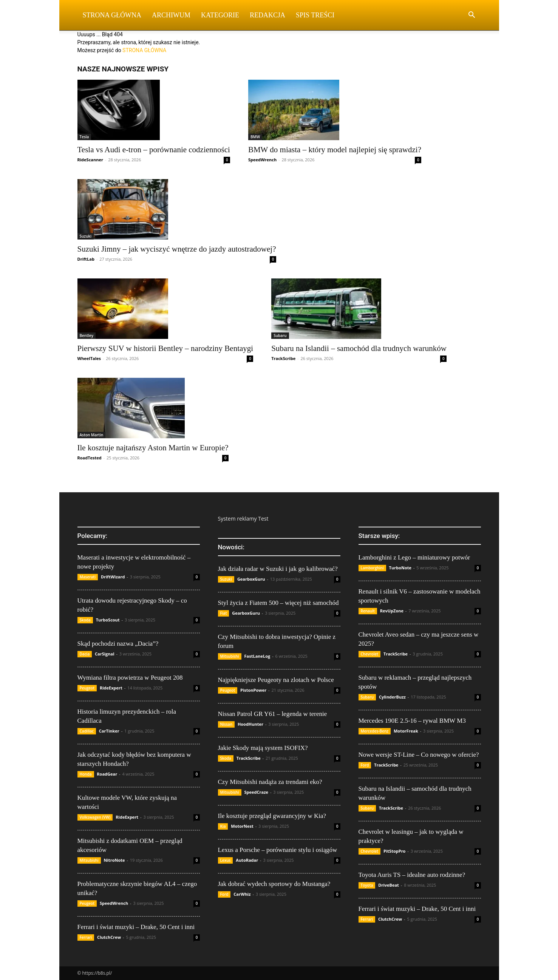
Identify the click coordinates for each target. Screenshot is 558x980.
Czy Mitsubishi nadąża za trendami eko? (270, 782)
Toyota (367, 885)
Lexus (226, 860)
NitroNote (114, 860)
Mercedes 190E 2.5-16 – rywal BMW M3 (412, 721)
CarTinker (109, 731)
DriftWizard (113, 577)
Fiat (224, 613)
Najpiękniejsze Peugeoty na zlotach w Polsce (276, 680)
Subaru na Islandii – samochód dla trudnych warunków (359, 348)
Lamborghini (372, 568)
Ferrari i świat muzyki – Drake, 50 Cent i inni (136, 927)
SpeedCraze (257, 792)
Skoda (85, 620)
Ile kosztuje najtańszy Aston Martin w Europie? (153, 448)
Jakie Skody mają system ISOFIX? (263, 748)
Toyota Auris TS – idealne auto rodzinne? (412, 875)
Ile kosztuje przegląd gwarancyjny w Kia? (272, 816)
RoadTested (90, 458)
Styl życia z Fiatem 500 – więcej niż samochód (278, 603)
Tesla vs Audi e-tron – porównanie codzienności (154, 150)
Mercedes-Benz (375, 731)
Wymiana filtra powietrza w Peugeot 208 (130, 678)
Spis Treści (315, 15)
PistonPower (253, 690)
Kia (223, 826)
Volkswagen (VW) (95, 817)
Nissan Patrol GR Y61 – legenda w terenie (273, 714)
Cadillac (87, 731)
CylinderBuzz (392, 697)
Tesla (84, 137)
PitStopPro (394, 851)
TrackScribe (283, 358)
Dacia (85, 654)
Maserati (88, 577)
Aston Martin (92, 435)
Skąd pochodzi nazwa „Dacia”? (118, 644)
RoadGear (107, 774)
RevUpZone (392, 611)
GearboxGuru (251, 579)
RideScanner (90, 160)
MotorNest (242, 826)
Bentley (87, 335)
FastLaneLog (257, 656)
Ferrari (86, 937)
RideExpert (111, 688)
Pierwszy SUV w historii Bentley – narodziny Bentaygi (165, 348)
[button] (472, 16)
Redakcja (267, 15)
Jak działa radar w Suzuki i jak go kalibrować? (278, 569)
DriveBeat (389, 885)
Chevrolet (370, 654)
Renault (368, 611)
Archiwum (171, 15)
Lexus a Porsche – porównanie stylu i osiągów (278, 850)
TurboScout (108, 620)
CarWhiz (242, 894)
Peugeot (87, 688)
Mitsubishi (89, 860)
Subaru (280, 335)
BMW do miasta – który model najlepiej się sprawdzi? (335, 150)
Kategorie (220, 15)
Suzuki (86, 236)
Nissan (226, 724)
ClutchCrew (109, 937)
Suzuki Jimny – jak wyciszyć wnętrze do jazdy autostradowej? (177, 249)
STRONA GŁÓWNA (144, 50)
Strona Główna (112, 15)
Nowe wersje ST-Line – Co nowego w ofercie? (419, 755)
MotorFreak (406, 731)
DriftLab (86, 259)
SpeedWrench (262, 160)
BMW (255, 137)
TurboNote (400, 568)
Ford (224, 894)
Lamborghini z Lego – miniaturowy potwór (414, 557)
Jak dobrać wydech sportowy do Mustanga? (274, 884)
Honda (86, 774)
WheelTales (89, 358)
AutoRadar (247, 860)
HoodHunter (250, 724)
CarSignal (105, 654)
